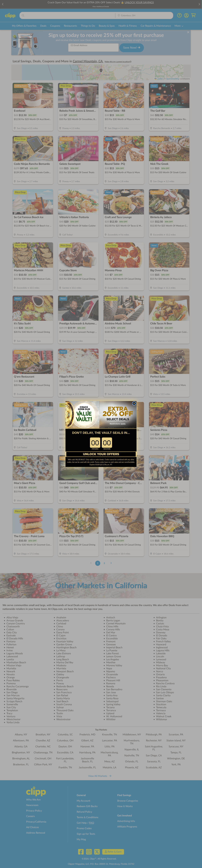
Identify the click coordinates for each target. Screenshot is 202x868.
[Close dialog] (134, 403)
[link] (101, 415)
